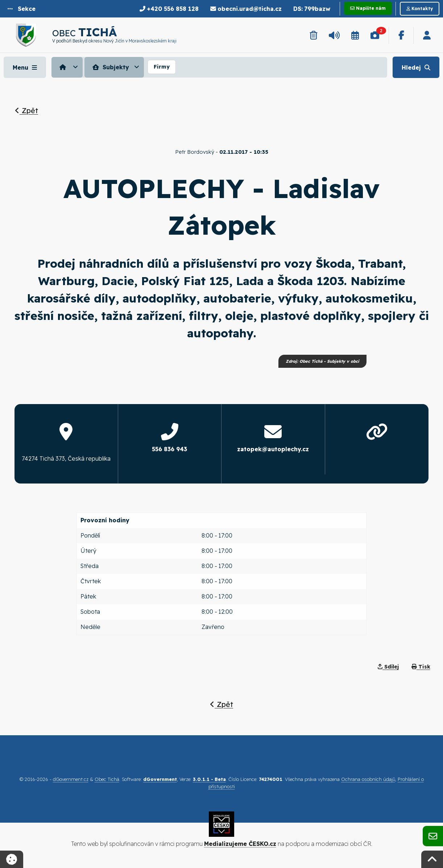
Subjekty (110, 67)
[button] (22, 9)
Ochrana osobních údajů (368, 779)
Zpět (26, 110)
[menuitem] (68, 67)
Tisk (421, 667)
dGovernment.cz (71, 779)
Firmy (162, 67)
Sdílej (388, 667)
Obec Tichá (107, 779)
